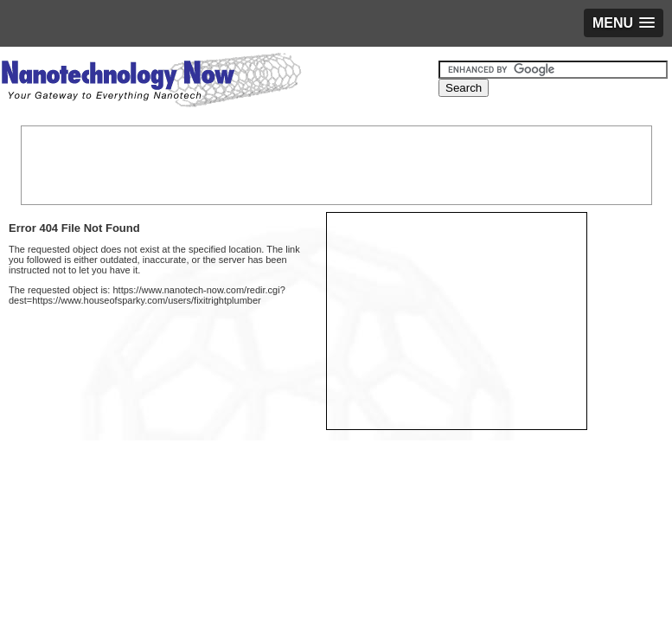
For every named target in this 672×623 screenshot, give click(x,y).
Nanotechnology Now (151, 82)
